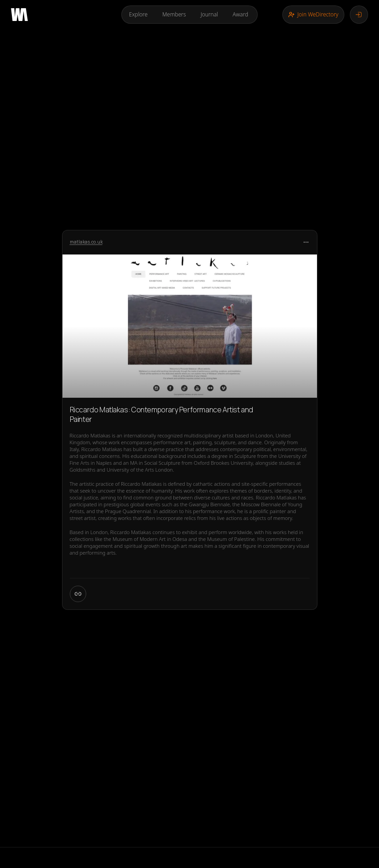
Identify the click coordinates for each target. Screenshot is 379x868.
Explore (138, 14)
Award (240, 14)
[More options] (306, 242)
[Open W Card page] (78, 594)
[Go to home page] (19, 15)
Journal (209, 14)
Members (174, 14)
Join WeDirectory (313, 14)
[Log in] (359, 15)
